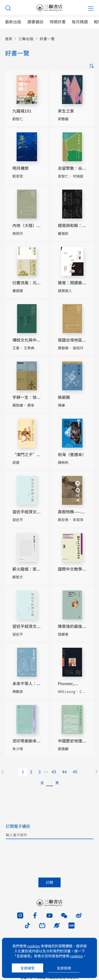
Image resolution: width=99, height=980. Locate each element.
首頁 (9, 39)
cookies (34, 946)
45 (75, 772)
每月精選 (80, 22)
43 (54, 772)
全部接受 (28, 968)
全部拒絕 (64, 968)
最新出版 (13, 22)
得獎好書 (58, 22)
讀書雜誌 (35, 22)
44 (64, 772)
